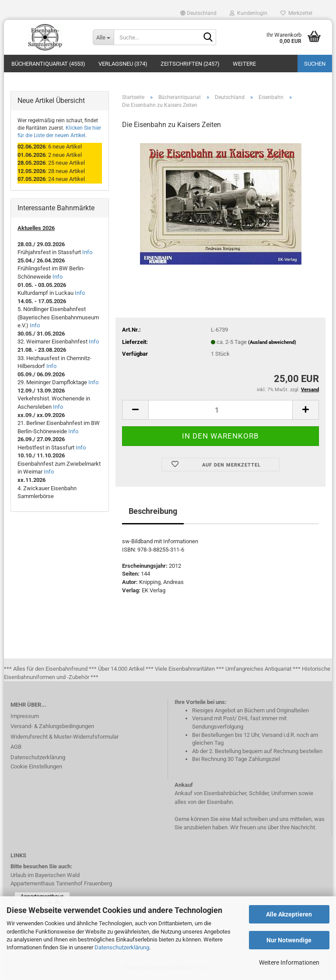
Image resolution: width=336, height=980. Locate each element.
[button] (198, 13)
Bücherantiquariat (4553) (48, 64)
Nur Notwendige (289, 940)
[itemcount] (220, 411)
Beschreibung (153, 512)
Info (87, 253)
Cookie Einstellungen (36, 767)
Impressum (25, 717)
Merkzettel (296, 13)
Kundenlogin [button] (248, 13)
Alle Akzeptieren (289, 914)
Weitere (244, 64)
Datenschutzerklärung (122, 947)
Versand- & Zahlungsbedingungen (52, 727)
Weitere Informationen (289, 962)
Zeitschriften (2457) (190, 64)
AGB (16, 748)
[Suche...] (103, 37)
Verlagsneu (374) (123, 64)
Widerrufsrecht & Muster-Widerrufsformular (65, 738)
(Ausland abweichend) (272, 343)
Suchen (315, 64)
